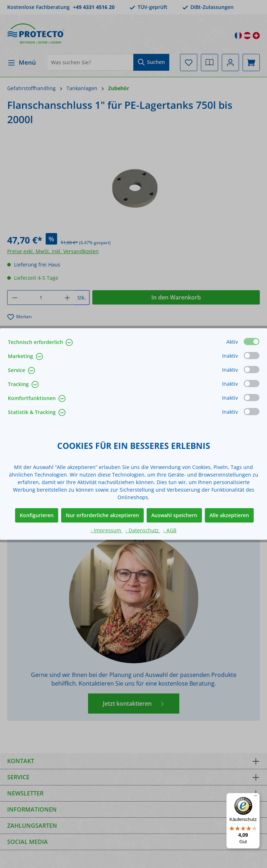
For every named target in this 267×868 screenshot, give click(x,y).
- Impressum (107, 530)
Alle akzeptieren (229, 515)
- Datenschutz (143, 530)
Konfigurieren (37, 515)
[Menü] (256, 797)
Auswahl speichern (174, 515)
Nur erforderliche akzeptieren (102, 515)
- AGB (170, 530)
